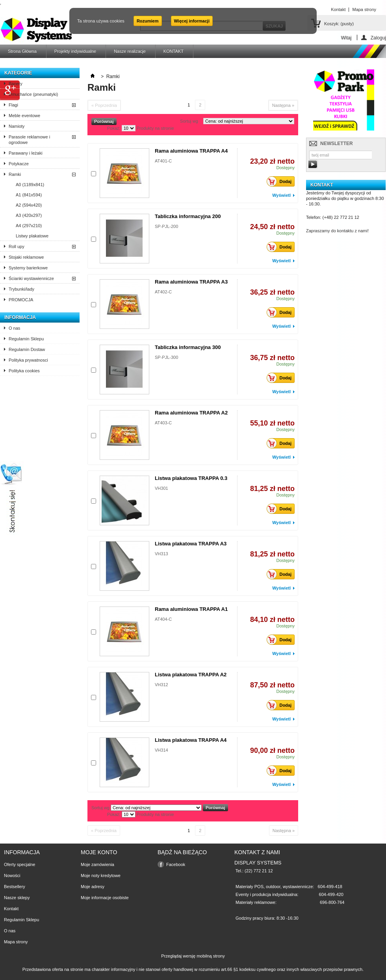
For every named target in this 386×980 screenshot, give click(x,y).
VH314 (161, 750)
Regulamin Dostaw (27, 349)
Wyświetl (281, 195)
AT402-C (163, 292)
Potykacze (19, 164)
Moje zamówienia (97, 864)
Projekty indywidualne (75, 51)
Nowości (12, 875)
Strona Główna (22, 51)
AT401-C (163, 161)
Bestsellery (15, 887)
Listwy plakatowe (32, 236)
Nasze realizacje (130, 51)
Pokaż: (114, 128)
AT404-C (163, 619)
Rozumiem (148, 21)
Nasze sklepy (17, 898)
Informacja (20, 317)
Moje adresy (93, 887)
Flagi (13, 105)
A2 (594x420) (29, 205)
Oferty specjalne (19, 864)
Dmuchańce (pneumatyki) (33, 94)
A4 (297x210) (29, 226)
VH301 (161, 488)
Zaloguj (378, 38)
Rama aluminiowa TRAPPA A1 (191, 609)
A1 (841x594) (29, 195)
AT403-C (163, 423)
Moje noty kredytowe (101, 875)
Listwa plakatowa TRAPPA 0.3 (191, 478)
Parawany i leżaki (26, 153)
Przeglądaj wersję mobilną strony (193, 956)
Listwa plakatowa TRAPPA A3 (191, 544)
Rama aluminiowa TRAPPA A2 (191, 413)
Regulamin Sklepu (26, 339)
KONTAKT (174, 51)
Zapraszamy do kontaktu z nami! (337, 231)
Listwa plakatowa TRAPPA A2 (191, 675)
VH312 (161, 685)
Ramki (15, 174)
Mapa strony (16, 942)
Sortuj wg (189, 121)
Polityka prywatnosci (28, 360)
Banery (16, 84)
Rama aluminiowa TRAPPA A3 (191, 282)
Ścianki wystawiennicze (31, 278)
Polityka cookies (24, 371)
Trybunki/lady (21, 289)
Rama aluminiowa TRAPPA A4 (191, 151)
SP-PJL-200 (166, 226)
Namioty (17, 126)
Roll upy (17, 246)
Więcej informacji (192, 21)
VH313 (161, 554)
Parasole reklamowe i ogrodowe (29, 140)
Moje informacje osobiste (105, 898)
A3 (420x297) (29, 215)
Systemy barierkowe (28, 268)
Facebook (176, 864)
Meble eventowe (24, 116)
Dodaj (281, 181)
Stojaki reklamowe (26, 257)
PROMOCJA (21, 300)
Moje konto (99, 852)
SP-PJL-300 (166, 357)
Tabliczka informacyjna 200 (188, 216)
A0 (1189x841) (30, 185)
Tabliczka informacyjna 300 (188, 347)
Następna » (283, 105)
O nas (14, 328)
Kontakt (11, 909)
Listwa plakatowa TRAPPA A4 (191, 740)
